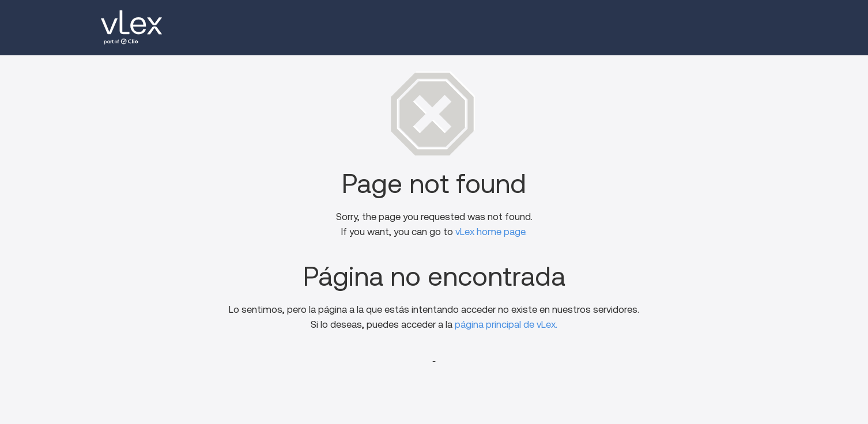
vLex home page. (491, 232)
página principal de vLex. (506, 325)
